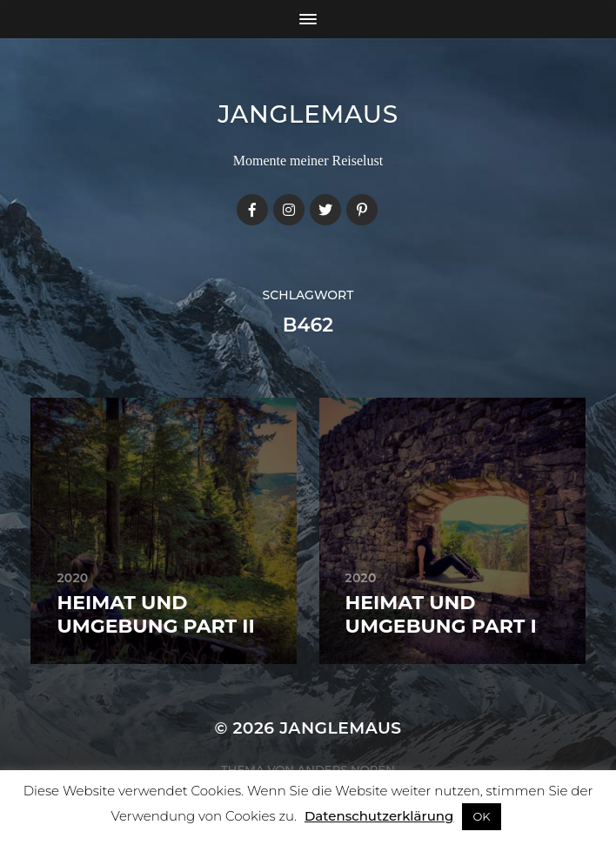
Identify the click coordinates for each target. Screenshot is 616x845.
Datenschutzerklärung (379, 816)
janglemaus (308, 114)
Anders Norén (346, 769)
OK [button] (481, 816)
